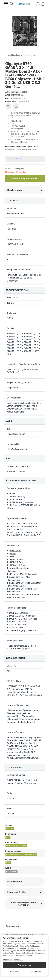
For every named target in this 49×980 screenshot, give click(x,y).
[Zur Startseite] (24, 4)
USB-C (14, 565)
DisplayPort (16, 551)
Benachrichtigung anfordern (25, 178)
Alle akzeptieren (25, 965)
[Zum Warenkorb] (43, 4)
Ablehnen (14, 971)
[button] (24, 190)
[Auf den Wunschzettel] (8, 106)
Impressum (8, 960)
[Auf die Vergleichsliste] (16, 106)
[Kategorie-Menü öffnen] (6, 4)
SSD (8, 863)
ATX (8, 837)
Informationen (24, 926)
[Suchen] (12, 4)
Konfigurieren (35, 971)
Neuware (10, 829)
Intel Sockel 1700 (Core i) (16, 846)
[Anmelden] (38, 4)
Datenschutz (18, 960)
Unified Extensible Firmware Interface (21, 854)
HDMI (13, 554)
